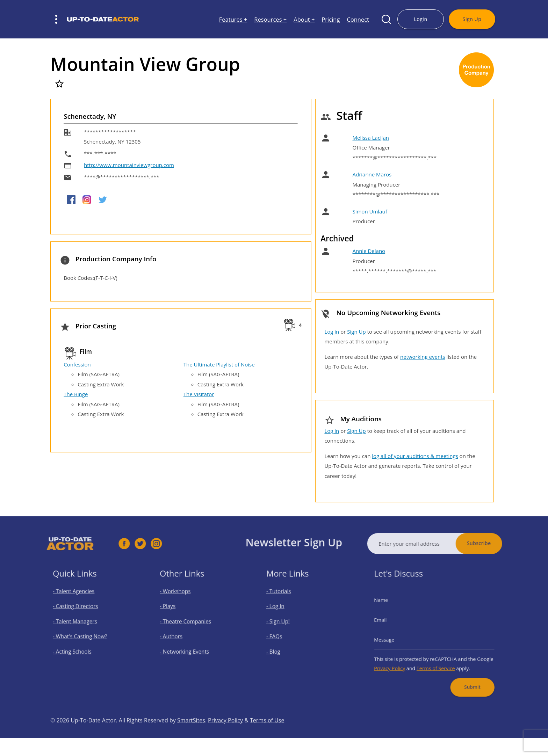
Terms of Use (267, 735)
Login (420, 19)
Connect (358, 19)
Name (391, 605)
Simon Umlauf (370, 211)
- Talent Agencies (78, 599)
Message (393, 638)
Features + (233, 19)
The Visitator (199, 394)
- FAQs (281, 636)
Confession (77, 364)
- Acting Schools (77, 648)
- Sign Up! (284, 623)
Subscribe (494, 543)
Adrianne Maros (372, 174)
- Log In (282, 611)
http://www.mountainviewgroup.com (129, 165)
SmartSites (191, 735)
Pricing (331, 19)
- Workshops (180, 599)
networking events (423, 357)
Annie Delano (369, 251)
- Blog (280, 648)
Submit (466, 677)
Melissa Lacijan (370, 138)
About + (304, 19)
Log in (332, 332)
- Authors (177, 636)
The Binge (76, 394)
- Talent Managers (79, 623)
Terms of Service (435, 662)
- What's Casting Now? (83, 636)
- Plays (174, 611)
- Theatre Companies (189, 623)
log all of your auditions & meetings (415, 456)
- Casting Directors (80, 611)
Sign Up (472, 19)
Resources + (270, 19)
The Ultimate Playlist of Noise (219, 364)
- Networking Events (188, 648)
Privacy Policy (398, 662)
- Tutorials (285, 599)
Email (390, 622)
